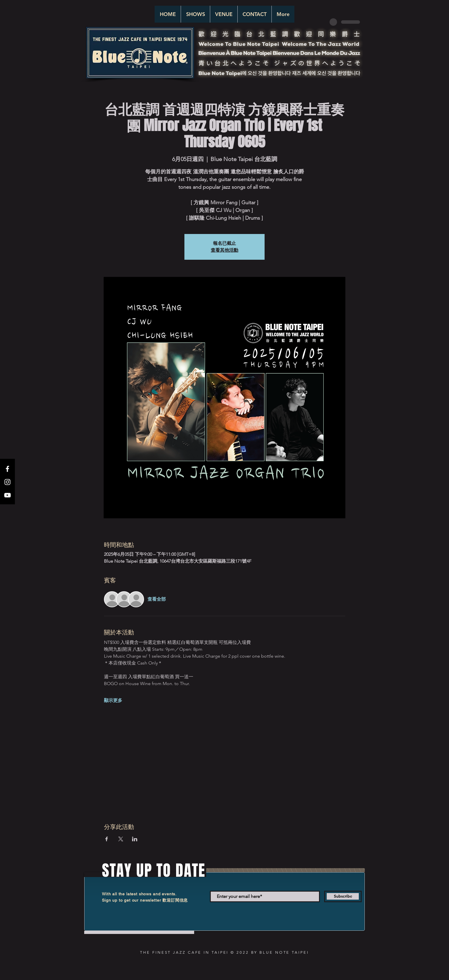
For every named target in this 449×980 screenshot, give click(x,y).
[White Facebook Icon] (7, 469)
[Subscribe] (343, 896)
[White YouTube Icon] (7, 495)
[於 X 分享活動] (121, 839)
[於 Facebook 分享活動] (107, 839)
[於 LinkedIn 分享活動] (135, 839)
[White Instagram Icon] (7, 482)
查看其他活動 (224, 250)
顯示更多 (113, 700)
